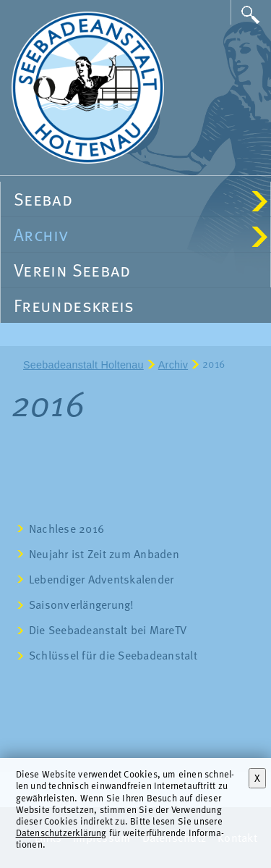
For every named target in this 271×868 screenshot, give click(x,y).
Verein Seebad (72, 270)
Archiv (141, 234)
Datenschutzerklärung (61, 832)
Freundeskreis (74, 305)
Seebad (141, 199)
